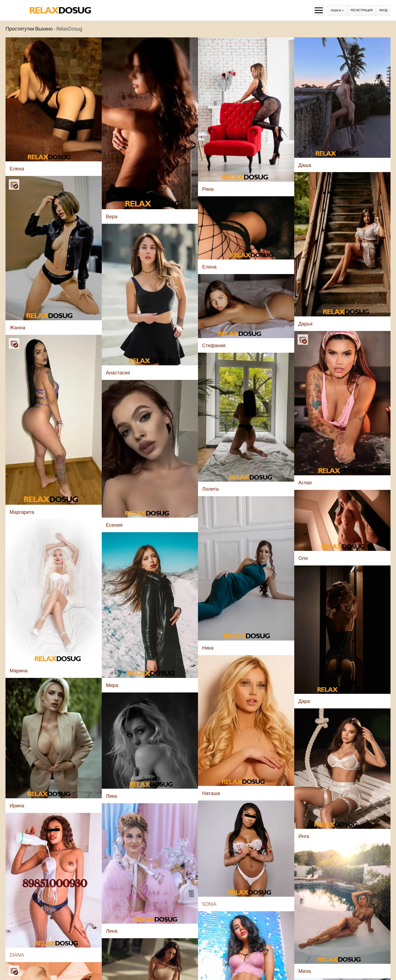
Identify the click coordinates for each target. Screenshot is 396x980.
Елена (17, 169)
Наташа (211, 793)
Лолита (210, 489)
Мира (112, 685)
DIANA (17, 955)
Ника (208, 648)
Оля (303, 558)
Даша (305, 165)
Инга (304, 836)
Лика (111, 796)
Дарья (305, 324)
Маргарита (22, 512)
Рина (208, 189)
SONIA (209, 904)
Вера (112, 216)
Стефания (214, 345)
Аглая (305, 483)
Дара (304, 701)
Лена (112, 931)
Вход (383, 10)
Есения (114, 525)
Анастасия (118, 373)
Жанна (17, 328)
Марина (19, 671)
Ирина (17, 806)
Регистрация (362, 10)
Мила (305, 971)
